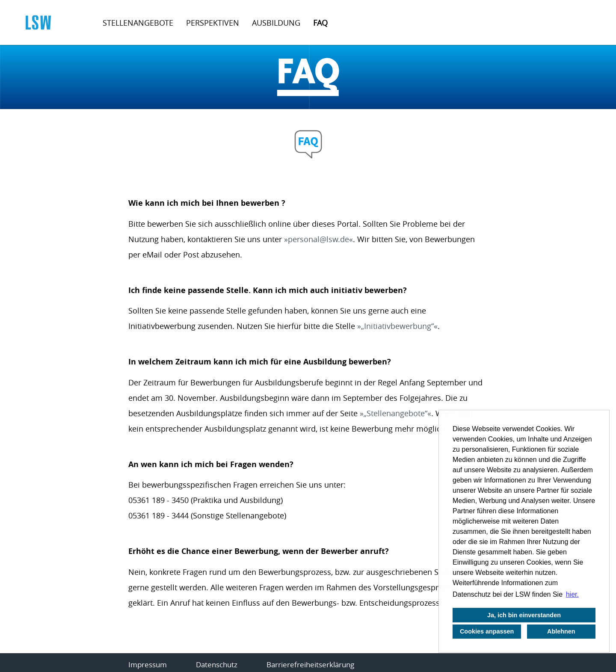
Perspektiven (213, 23)
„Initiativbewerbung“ (397, 326)
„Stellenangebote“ (395, 413)
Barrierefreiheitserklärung (310, 665)
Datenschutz (217, 665)
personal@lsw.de (318, 239)
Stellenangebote (138, 23)
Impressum (148, 665)
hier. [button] (572, 594)
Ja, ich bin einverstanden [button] (524, 615)
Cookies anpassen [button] (487, 631)
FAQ (320, 23)
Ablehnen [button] (561, 631)
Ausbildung (276, 23)
